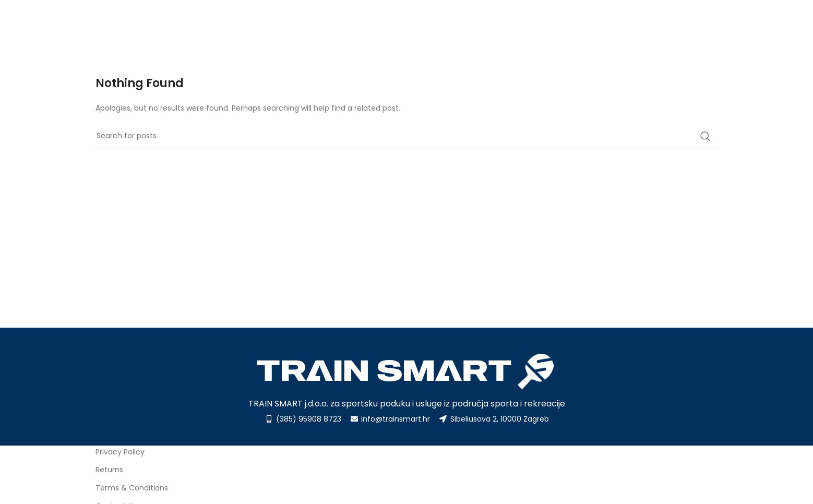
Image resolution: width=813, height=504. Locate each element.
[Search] (406, 136)
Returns (109, 470)
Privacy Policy (120, 452)
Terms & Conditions (132, 488)
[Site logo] (148, 27)
